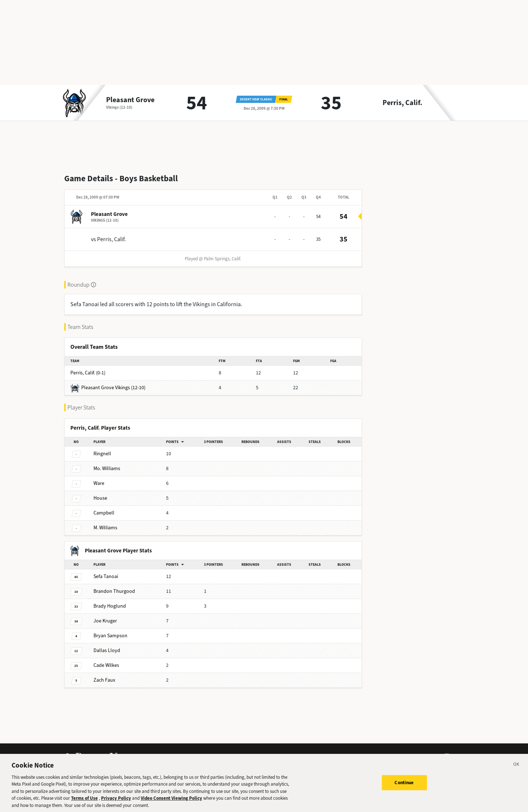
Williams (107, 468)
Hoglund (110, 606)
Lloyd (107, 650)
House (100, 498)
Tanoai (106, 576)
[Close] (516, 770)
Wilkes (106, 665)
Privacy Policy (116, 803)
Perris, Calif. (402, 103)
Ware (99, 483)
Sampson (110, 636)
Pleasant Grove (130, 100)
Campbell (104, 513)
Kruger (105, 621)
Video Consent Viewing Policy (171, 803)
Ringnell (102, 454)
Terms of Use (84, 803)
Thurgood (114, 591)
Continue (404, 787)
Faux (104, 680)
